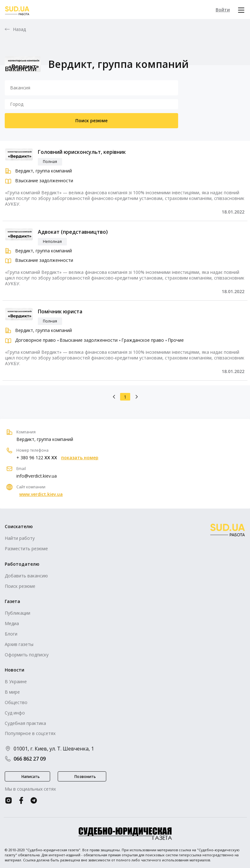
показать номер (80, 458)
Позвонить (85, 777)
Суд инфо (15, 713)
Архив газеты (19, 644)
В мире (12, 692)
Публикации (17, 613)
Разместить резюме (26, 549)
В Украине (16, 681)
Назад (20, 29)
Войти (223, 10)
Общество (16, 702)
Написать (31, 777)
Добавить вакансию (26, 576)
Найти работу (20, 538)
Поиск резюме (91, 121)
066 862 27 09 (25, 759)
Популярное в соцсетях (30, 733)
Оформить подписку (27, 655)
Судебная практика (25, 723)
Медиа (12, 623)
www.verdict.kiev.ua (41, 494)
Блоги (11, 634)
